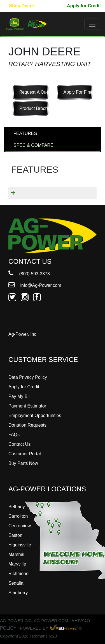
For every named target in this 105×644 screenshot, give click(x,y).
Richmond (18, 574)
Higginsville (20, 545)
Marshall (17, 554)
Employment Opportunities (35, 416)
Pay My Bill (51, 6)
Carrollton (18, 516)
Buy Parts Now (23, 463)
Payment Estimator (27, 406)
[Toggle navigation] (92, 24)
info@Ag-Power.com (35, 285)
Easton (15, 535)
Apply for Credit (84, 6)
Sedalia (16, 583)
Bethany (17, 507)
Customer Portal (25, 454)
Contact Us (19, 444)
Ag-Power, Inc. (23, 334)
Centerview (20, 526)
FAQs (14, 435)
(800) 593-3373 (29, 274)
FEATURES (25, 133)
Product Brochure (34, 108)
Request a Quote (34, 92)
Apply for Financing (78, 92)
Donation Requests (27, 425)
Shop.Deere (21, 6)
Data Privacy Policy (28, 377)
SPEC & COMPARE (33, 145)
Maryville (17, 564)
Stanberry (18, 593)
